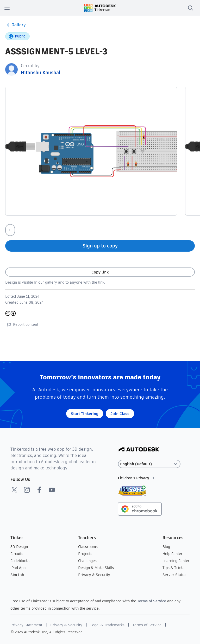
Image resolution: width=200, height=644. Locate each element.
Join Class (120, 414)
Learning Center (176, 561)
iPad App (18, 568)
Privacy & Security (94, 575)
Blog (166, 547)
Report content (22, 325)
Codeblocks (20, 561)
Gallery (15, 25)
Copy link (100, 272)
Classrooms (88, 547)
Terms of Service (152, 601)
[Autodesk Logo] (139, 450)
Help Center (173, 554)
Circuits (17, 554)
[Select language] (149, 464)
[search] (190, 8)
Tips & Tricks (173, 568)
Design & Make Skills (96, 568)
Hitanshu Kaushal (41, 72)
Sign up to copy (100, 246)
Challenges (87, 561)
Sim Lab (17, 575)
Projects (85, 554)
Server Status (174, 575)
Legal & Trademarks (107, 625)
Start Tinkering (85, 414)
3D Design (19, 547)
